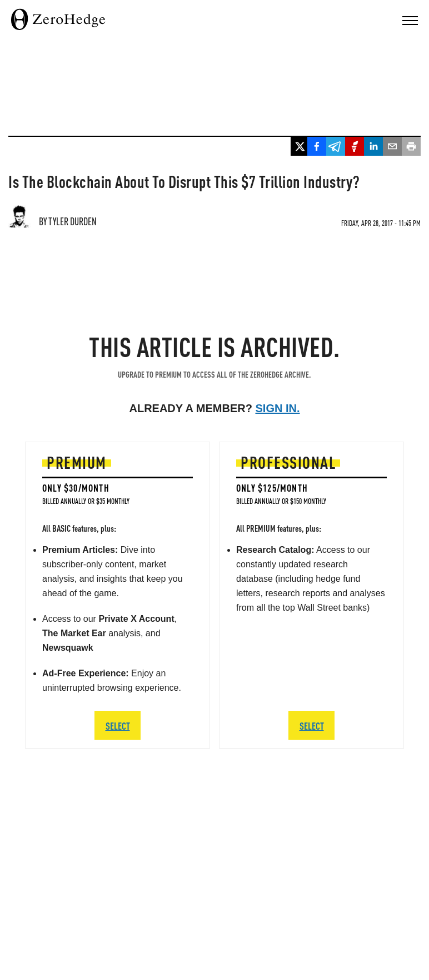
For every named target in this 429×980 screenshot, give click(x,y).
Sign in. (278, 408)
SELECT (118, 726)
